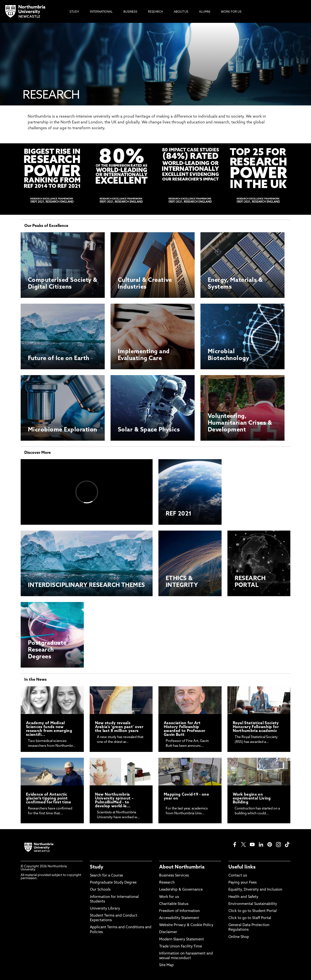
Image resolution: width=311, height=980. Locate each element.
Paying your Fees (242, 883)
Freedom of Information (179, 911)
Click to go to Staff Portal (250, 918)
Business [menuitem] (130, 12)
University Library (105, 909)
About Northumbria (182, 867)
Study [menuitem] (74, 12)
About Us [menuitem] (181, 12)
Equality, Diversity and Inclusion (255, 890)
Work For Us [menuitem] (231, 12)
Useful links (242, 867)
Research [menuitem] (155, 12)
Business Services (174, 876)
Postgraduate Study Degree (113, 883)
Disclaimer (168, 932)
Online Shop (239, 937)
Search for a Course (106, 876)
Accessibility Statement (179, 918)
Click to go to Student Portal (253, 911)
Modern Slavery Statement (181, 940)
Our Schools (100, 890)
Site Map (166, 965)
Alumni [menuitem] (205, 12)
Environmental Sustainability (253, 904)
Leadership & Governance (181, 890)
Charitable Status (174, 904)
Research (167, 883)
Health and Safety (243, 897)
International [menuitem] (101, 12)
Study (97, 867)
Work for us (169, 897)
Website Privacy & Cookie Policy (186, 925)
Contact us (238, 876)
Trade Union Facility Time (181, 947)
